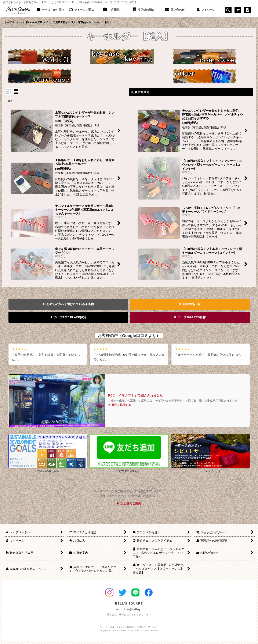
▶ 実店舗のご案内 (129, 503)
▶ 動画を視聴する (120, 405)
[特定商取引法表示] (248, 10)
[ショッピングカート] (238, 10)
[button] (228, 10)
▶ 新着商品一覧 (190, 304)
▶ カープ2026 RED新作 (190, 317)
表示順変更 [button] (140, 92)
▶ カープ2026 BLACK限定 (68, 317)
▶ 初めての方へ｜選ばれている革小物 (68, 304)
